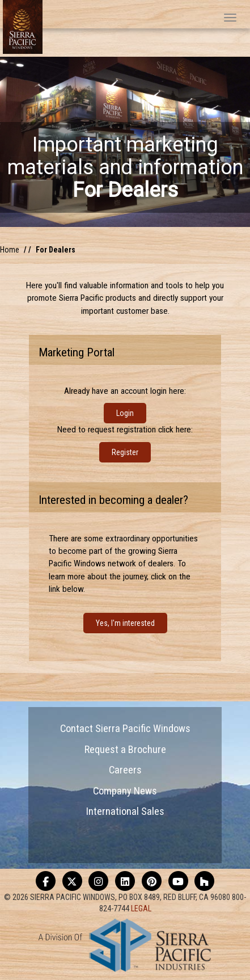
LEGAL (141, 909)
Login (125, 413)
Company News (125, 791)
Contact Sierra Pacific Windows (125, 728)
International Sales (125, 811)
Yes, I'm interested (125, 623)
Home (10, 250)
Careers (125, 770)
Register (125, 452)
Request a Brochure (125, 749)
